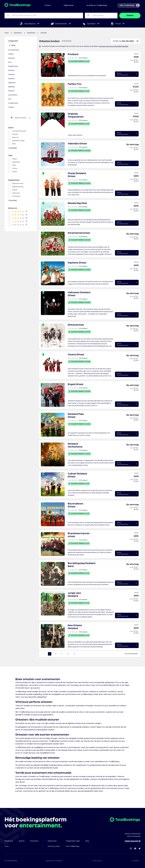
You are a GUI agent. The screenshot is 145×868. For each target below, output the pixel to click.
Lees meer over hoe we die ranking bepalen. (113, 46)
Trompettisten (13, 103)
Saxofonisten (13, 95)
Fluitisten (11, 70)
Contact (48, 5)
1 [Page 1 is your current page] (50, 654)
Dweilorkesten (13, 66)
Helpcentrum (69, 5)
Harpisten (11, 79)
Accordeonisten (14, 50)
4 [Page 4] (68, 654)
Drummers (11, 58)
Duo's (10, 62)
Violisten (11, 107)
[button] (43, 654)
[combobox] (126, 41)
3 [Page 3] (62, 654)
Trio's (10, 99)
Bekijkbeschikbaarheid (127, 74)
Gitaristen (11, 75)
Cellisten (11, 54)
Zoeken (130, 16)
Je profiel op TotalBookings (97, 5)
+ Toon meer (12, 148)
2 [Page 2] (56, 654)
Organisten (12, 83)
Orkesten (11, 87)
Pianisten (11, 91)
